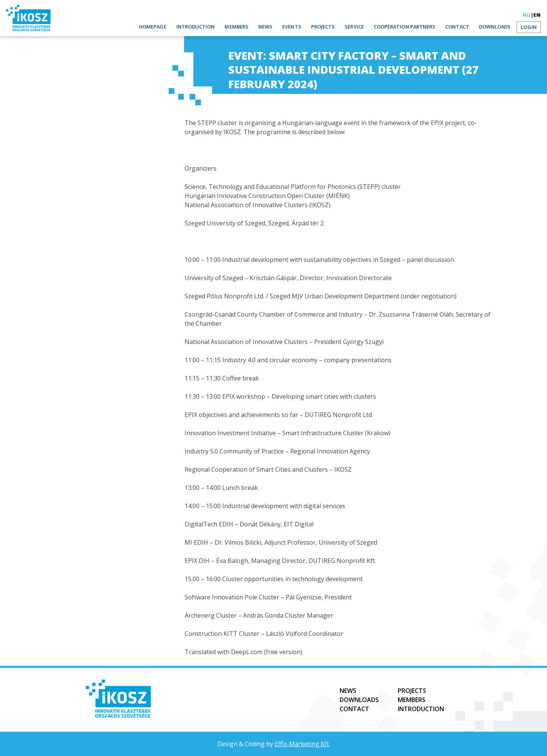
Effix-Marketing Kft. (302, 744)
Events (302, 27)
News (277, 27)
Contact (461, 27)
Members (248, 27)
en (537, 15)
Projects (332, 27)
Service (362, 27)
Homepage (169, 27)
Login (530, 27)
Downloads (497, 27)
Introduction (210, 27)
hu (527, 15)
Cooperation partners (411, 27)
